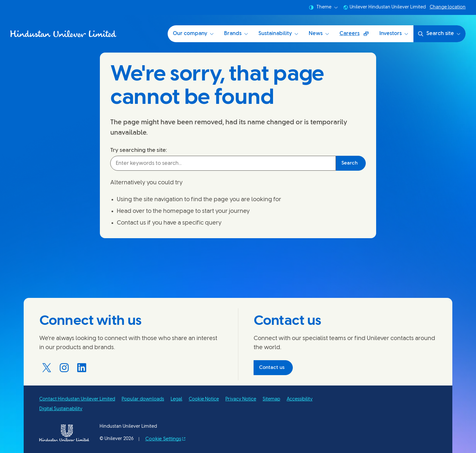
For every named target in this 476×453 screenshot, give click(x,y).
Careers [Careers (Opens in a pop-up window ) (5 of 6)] (357, 36)
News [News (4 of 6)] (319, 34)
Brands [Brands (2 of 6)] (236, 34)
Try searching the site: (139, 150)
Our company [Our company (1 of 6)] (193, 34)
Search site (439, 34)
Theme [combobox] (323, 7)
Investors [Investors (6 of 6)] (394, 34)
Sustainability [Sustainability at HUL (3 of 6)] (278, 34)
